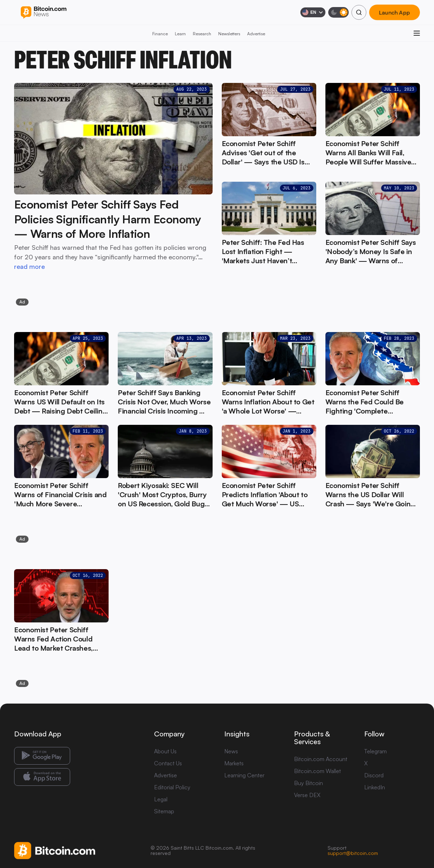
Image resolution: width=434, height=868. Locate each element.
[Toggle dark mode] (338, 12)
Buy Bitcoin (308, 783)
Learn (180, 34)
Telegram (375, 751)
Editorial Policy (172, 787)
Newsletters (229, 34)
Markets (234, 763)
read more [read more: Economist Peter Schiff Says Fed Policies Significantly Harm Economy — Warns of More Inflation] (29, 266)
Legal (161, 799)
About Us (165, 751)
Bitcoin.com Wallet (317, 771)
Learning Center (244, 775)
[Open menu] (417, 33)
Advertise (256, 34)
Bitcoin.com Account (321, 759)
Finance (160, 34)
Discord (374, 775)
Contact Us (168, 763)
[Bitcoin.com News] (44, 13)
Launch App (395, 12)
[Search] (359, 12)
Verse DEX (307, 795)
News (231, 751)
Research (202, 34)
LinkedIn (375, 787)
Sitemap (164, 811)
